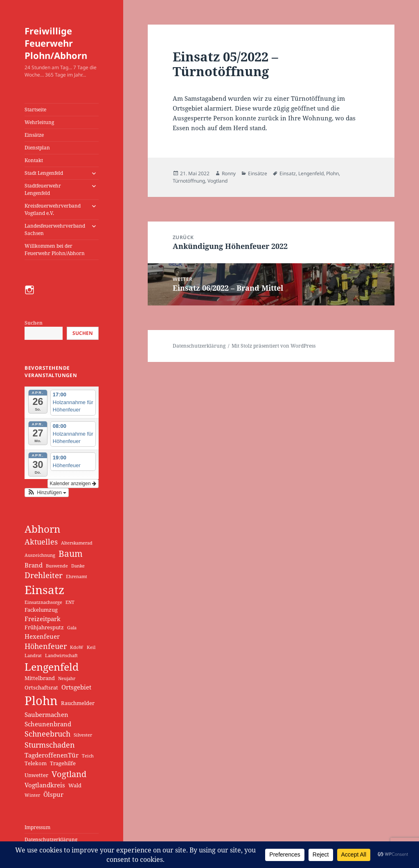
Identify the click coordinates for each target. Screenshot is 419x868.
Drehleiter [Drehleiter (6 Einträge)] (44, 575)
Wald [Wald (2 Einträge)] (75, 785)
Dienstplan (37, 148)
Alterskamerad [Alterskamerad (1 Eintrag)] (77, 543)
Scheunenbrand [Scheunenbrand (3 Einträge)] (48, 724)
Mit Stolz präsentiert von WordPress (274, 346)
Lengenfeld (311, 173)
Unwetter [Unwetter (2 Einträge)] (36, 775)
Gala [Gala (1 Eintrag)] (72, 628)
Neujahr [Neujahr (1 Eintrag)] (67, 678)
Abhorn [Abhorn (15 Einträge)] (42, 529)
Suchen (34, 323)
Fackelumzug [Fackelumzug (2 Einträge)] (41, 610)
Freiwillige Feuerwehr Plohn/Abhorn (56, 43)
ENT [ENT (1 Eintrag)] (70, 602)
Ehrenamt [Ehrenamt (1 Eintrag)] (77, 576)
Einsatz (288, 173)
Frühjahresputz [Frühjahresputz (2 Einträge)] (44, 627)
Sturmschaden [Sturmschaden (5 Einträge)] (50, 745)
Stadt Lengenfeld (44, 173)
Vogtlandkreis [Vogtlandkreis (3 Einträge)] (45, 785)
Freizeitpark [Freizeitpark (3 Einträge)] (43, 619)
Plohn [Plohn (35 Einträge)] (41, 701)
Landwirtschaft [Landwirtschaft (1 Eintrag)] (61, 656)
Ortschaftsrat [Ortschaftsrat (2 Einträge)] (41, 687)
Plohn (332, 173)
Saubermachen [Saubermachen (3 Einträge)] (46, 714)
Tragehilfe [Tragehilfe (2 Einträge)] (63, 763)
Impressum (37, 827)
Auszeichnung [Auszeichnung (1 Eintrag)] (40, 555)
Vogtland (217, 181)
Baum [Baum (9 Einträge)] (71, 554)
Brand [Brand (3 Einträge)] (34, 565)
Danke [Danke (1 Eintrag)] (78, 566)
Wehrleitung (39, 122)
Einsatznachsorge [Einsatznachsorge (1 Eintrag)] (43, 602)
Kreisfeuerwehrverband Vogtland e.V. (53, 209)
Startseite (35, 110)
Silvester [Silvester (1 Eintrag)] (83, 735)
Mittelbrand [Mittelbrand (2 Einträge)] (40, 678)
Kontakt (34, 160)
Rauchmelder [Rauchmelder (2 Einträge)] (78, 703)
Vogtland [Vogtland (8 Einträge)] (69, 774)
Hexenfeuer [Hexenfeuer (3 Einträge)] (42, 636)
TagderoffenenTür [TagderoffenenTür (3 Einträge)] (52, 755)
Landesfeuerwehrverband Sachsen (55, 229)
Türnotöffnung (189, 181)
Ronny (229, 173)
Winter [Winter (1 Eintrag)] (32, 795)
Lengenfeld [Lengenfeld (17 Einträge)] (52, 667)
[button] (47, 493)
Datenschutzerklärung (51, 840)
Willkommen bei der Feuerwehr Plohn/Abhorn (55, 250)
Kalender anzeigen (73, 484)
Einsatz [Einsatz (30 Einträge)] (44, 590)
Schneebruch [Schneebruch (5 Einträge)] (47, 734)
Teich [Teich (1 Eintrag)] (88, 756)
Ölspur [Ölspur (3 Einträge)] (53, 794)
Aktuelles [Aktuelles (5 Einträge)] (41, 542)
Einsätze (34, 135)
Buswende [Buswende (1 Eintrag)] (57, 566)
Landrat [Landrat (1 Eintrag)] (33, 656)
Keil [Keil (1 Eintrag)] (91, 647)
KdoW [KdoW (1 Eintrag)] (77, 647)
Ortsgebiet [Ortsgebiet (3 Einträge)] (76, 687)
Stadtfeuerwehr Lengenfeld (43, 189)
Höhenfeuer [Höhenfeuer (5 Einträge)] (46, 646)
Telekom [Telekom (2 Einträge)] (36, 763)
